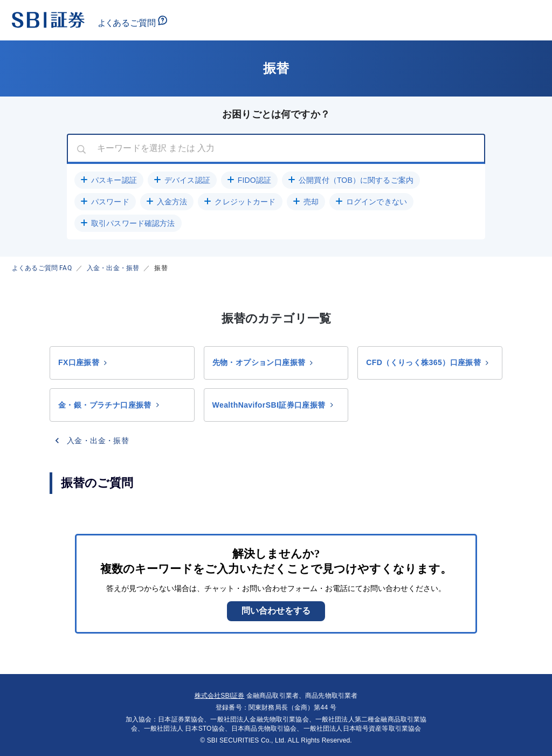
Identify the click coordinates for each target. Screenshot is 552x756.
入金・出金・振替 (113, 268)
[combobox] (276, 149)
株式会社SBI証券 (220, 696)
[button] (109, 180)
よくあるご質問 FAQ (42, 268)
